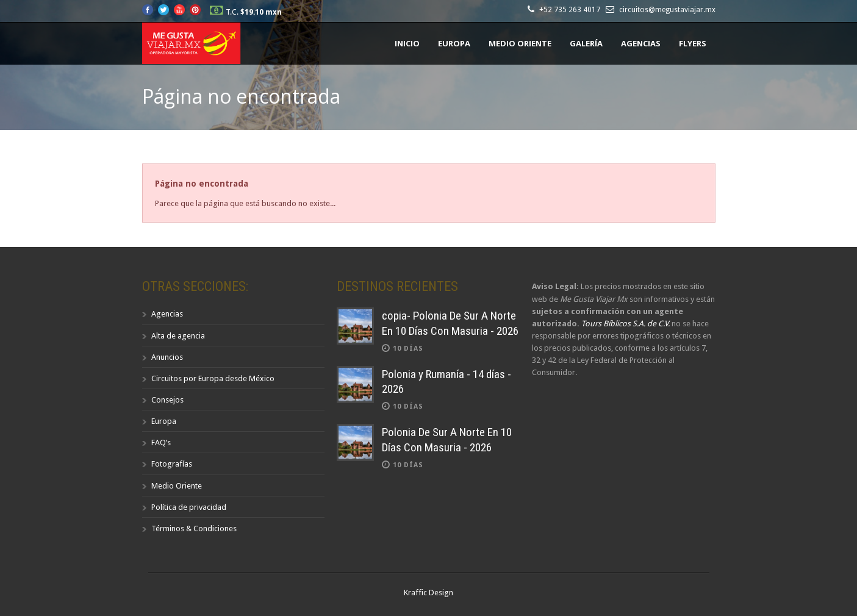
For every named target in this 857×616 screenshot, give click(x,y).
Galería (586, 43)
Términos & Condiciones (194, 528)
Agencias (641, 43)
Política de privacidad (189, 507)
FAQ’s (161, 442)
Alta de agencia (178, 336)
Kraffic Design (428, 593)
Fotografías (172, 464)
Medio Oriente (520, 43)
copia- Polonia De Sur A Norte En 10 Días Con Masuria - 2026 (450, 323)
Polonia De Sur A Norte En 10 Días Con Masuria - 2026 (447, 440)
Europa (454, 43)
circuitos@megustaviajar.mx (667, 10)
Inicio (407, 43)
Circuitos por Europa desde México (213, 378)
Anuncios (167, 357)
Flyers (693, 43)
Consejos (167, 400)
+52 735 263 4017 (572, 10)
